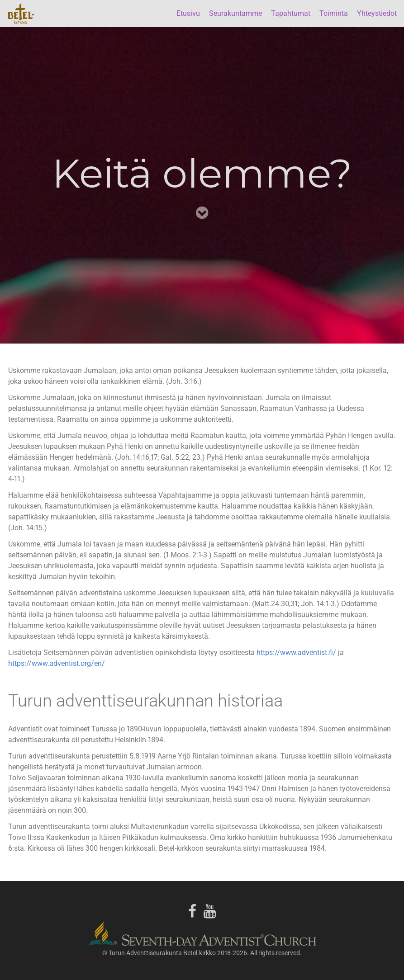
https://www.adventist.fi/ (296, 653)
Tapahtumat (291, 13)
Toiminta (334, 13)
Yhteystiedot (377, 13)
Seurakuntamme (235, 13)
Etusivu (188, 13)
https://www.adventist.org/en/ (57, 663)
